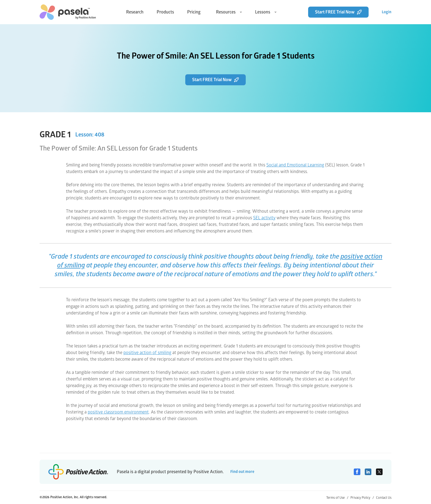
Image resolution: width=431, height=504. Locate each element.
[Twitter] (379, 472)
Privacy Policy (362, 498)
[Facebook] (357, 472)
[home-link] (68, 12)
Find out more (242, 472)
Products (165, 12)
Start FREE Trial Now (338, 12)
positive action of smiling (147, 353)
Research (135, 12)
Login (387, 12)
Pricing (194, 12)
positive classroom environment (118, 412)
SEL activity (264, 218)
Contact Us (384, 498)
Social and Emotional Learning (295, 165)
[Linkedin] (368, 472)
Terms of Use (337, 498)
